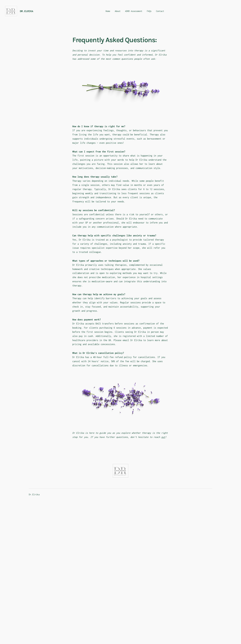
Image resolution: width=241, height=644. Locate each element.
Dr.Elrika (27, 11)
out (163, 437)
